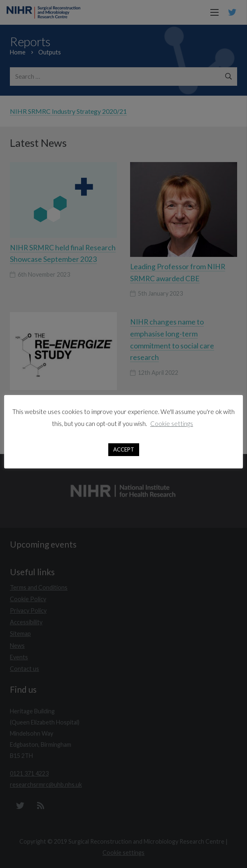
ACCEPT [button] (124, 449)
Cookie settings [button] (172, 423)
